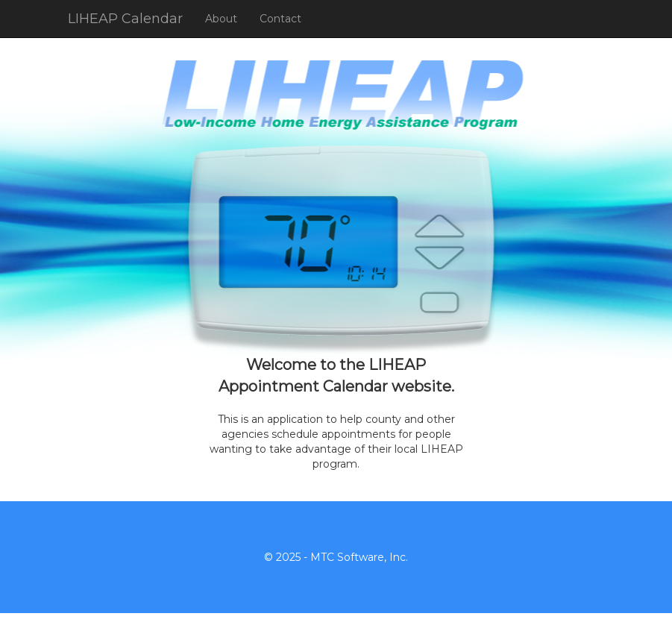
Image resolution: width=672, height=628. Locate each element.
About (221, 19)
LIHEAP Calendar (125, 19)
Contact (280, 19)
